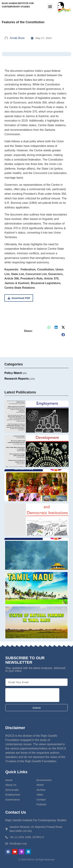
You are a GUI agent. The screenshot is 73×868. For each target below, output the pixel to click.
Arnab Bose (17, 38)
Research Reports (17, 379)
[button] (50, 6)
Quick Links (16, 772)
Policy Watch (13, 373)
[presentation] (32, 695)
